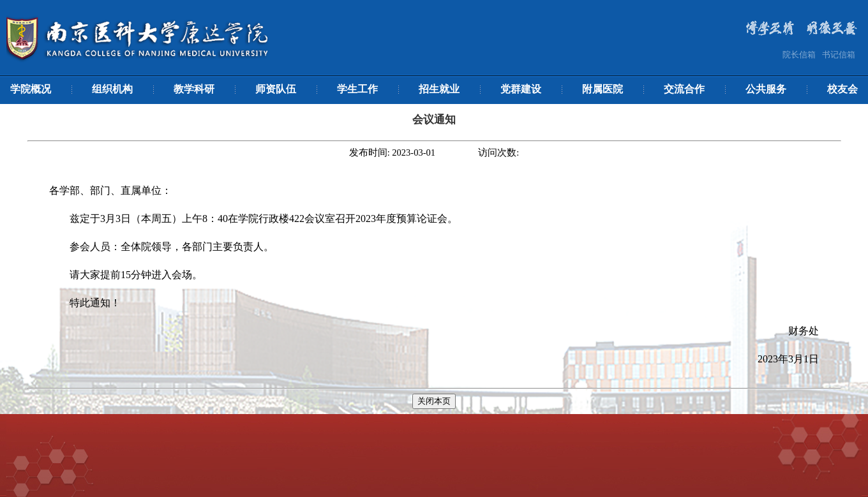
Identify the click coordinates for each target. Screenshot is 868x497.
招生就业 (439, 89)
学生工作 (357, 89)
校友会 (842, 89)
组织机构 (112, 89)
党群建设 (521, 89)
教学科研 (194, 89)
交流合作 (684, 89)
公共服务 (766, 89)
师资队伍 (276, 89)
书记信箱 (839, 55)
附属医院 (602, 89)
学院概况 (31, 89)
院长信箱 (799, 55)
